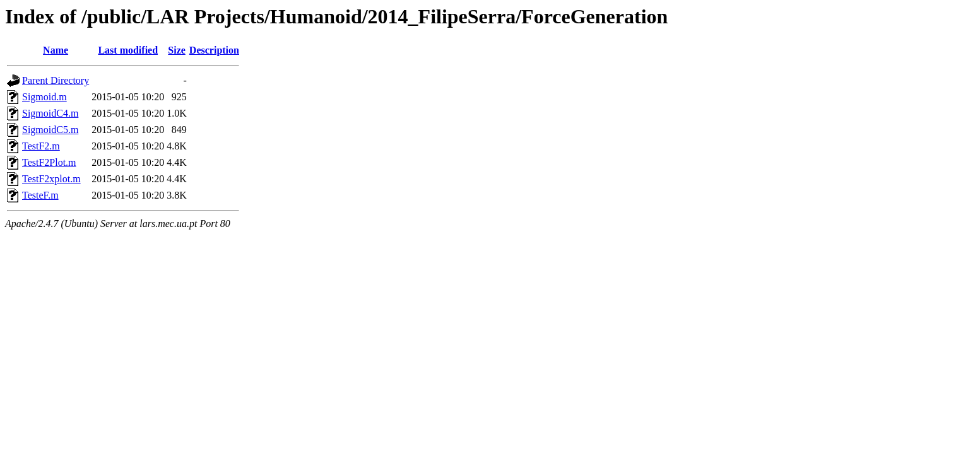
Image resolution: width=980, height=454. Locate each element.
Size (177, 50)
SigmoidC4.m (50, 113)
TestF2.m (41, 146)
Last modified (128, 50)
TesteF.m (40, 195)
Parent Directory (56, 80)
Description (214, 50)
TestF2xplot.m (51, 179)
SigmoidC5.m (50, 130)
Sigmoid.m (44, 97)
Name (56, 50)
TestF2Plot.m (49, 162)
